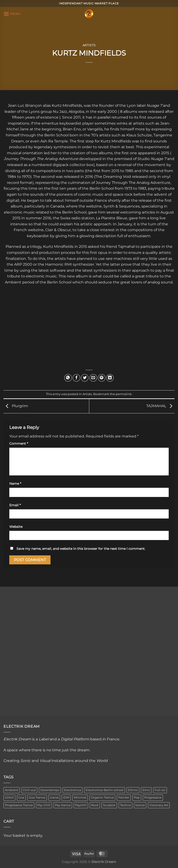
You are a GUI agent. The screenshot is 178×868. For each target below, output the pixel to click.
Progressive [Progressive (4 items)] (153, 797)
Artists (89, 45)
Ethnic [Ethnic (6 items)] (133, 790)
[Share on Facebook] (76, 378)
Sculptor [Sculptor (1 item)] (109, 805)
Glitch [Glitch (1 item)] (9, 797)
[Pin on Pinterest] (102, 378)
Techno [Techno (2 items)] (126, 805)
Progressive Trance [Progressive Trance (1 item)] (19, 805)
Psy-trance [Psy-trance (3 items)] (63, 805)
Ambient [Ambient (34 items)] (12, 790)
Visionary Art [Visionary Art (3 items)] (159, 805)
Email (15, 505)
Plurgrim (16, 406)
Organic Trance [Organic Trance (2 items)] (102, 797)
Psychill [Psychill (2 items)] (81, 805)
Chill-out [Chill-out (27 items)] (29, 790)
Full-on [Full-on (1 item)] (160, 790)
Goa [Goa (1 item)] (21, 797)
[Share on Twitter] (85, 378)
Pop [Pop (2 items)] (137, 797)
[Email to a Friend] (93, 378)
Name (15, 484)
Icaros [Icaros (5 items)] (54, 797)
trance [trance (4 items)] (140, 805)
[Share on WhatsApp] (68, 378)
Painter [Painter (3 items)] (124, 797)
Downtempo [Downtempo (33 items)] (50, 790)
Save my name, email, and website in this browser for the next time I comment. (81, 549)
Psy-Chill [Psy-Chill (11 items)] (44, 805)
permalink (124, 394)
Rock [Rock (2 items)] (95, 805)
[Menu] (12, 14)
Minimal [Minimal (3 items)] (80, 797)
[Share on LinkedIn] (110, 378)
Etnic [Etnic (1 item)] (146, 790)
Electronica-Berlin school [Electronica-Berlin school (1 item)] (105, 790)
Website (16, 527)
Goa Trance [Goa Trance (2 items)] (37, 797)
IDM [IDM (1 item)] (66, 797)
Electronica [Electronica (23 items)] (73, 790)
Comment (19, 443)
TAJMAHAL (160, 406)
